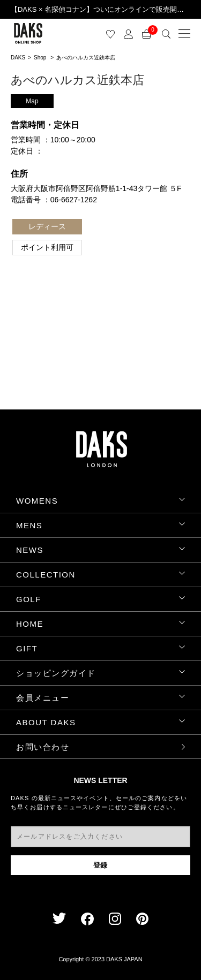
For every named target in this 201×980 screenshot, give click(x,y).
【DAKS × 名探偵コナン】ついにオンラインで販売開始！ (100, 9)
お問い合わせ (43, 747)
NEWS (30, 550)
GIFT (27, 648)
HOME (30, 624)
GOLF (29, 599)
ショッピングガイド (56, 673)
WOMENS (37, 501)
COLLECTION (46, 575)
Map (32, 101)
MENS (29, 525)
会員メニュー (43, 698)
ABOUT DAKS (46, 722)
